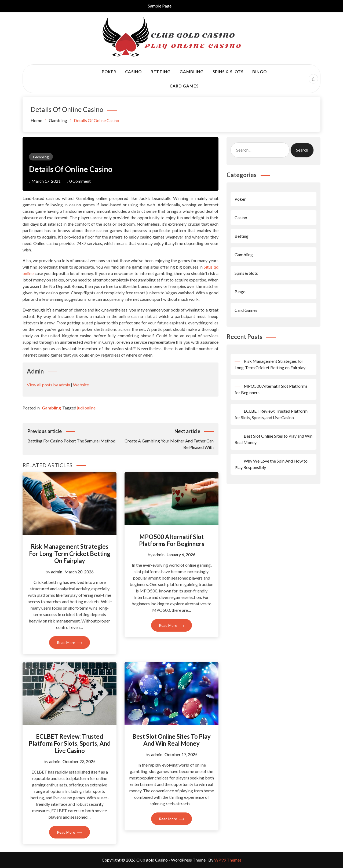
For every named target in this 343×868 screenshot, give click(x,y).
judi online (86, 408)
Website (81, 385)
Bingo (260, 72)
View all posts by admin (48, 385)
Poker (109, 72)
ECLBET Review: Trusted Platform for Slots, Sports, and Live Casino (70, 744)
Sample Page (160, 6)
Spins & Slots (228, 72)
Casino (133, 72)
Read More (70, 642)
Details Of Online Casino (71, 169)
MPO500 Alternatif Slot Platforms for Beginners (172, 540)
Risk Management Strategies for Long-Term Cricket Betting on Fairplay (70, 554)
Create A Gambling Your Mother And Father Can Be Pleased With (167, 439)
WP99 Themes (228, 860)
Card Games (184, 86)
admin (57, 572)
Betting (161, 72)
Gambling (192, 72)
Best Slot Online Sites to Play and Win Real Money (171, 740)
